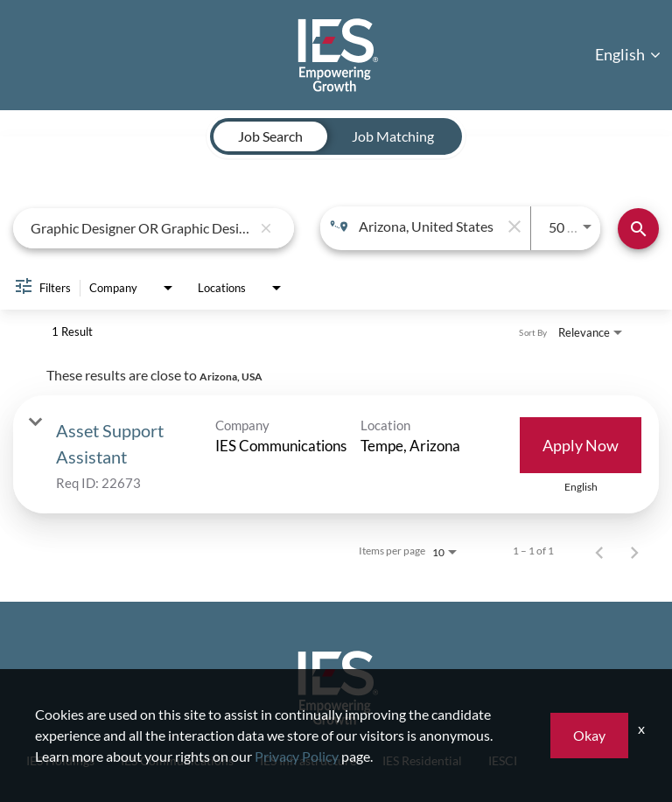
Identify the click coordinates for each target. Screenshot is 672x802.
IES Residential (422, 760)
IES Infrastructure (308, 760)
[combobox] (141, 228)
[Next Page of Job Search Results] (634, 551)
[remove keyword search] (266, 228)
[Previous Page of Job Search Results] (599, 551)
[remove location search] (513, 227)
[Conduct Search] (638, 229)
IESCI (503, 760)
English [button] (628, 54)
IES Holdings (60, 760)
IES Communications (177, 760)
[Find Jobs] (638, 229)
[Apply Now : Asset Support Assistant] (581, 445)
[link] (336, 454)
